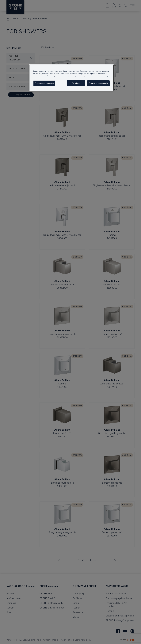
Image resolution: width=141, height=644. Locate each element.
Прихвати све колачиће (98, 83)
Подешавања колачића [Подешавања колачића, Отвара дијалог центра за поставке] (44, 83)
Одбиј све (76, 83)
